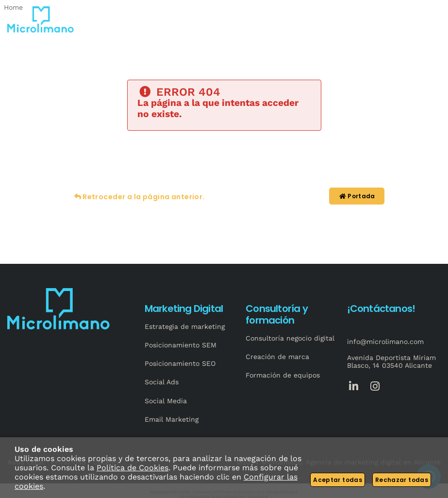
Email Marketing (172, 419)
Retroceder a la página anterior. (139, 197)
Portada (357, 196)
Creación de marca (277, 357)
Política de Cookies (133, 468)
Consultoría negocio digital (290, 338)
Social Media (166, 401)
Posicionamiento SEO (180, 363)
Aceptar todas (338, 480)
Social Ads (162, 382)
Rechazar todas (402, 480)
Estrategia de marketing (185, 326)
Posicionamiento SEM (181, 345)
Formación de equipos (283, 375)
